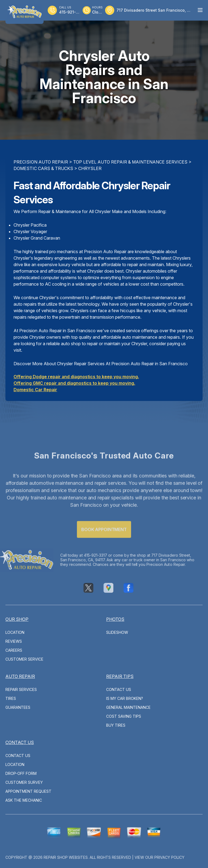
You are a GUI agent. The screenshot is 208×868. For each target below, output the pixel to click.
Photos (115, 619)
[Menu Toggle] (200, 10)
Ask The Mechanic (24, 800)
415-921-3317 (86, 555)
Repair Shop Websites (66, 857)
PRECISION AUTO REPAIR (41, 162)
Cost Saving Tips (124, 716)
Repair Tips (120, 676)
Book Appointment (104, 539)
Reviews (14, 641)
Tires (11, 698)
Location (15, 632)
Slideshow (117, 632)
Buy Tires (116, 725)
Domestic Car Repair (35, 390)
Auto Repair (20, 676)
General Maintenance (128, 707)
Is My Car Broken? (125, 698)
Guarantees (18, 707)
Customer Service (24, 659)
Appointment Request (28, 791)
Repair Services (21, 689)
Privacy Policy (169, 857)
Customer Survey (24, 782)
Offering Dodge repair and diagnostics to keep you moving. (76, 377)
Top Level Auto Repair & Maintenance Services (130, 162)
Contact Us (119, 689)
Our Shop (17, 619)
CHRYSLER (90, 168)
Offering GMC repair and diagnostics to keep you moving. (74, 383)
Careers (14, 650)
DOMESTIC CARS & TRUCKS (43, 168)
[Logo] (25, 12)
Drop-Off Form (21, 773)
